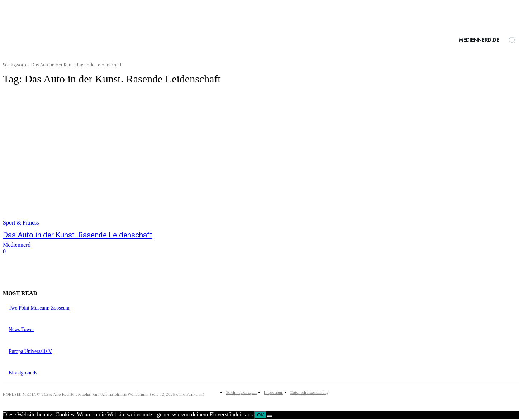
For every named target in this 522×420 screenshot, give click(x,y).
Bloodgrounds (23, 373)
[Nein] (270, 416)
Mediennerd (17, 245)
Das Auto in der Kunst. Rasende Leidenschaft (78, 235)
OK (260, 415)
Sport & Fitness (21, 223)
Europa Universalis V (30, 351)
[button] (512, 40)
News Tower (21, 329)
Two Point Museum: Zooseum (39, 308)
